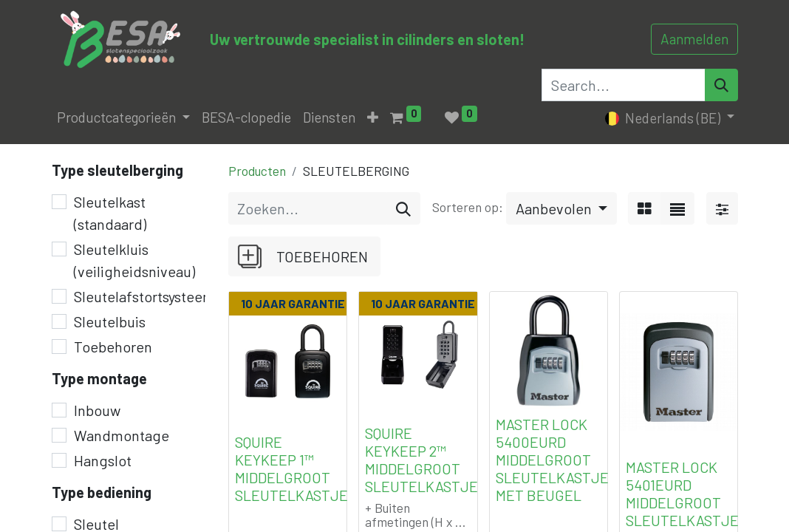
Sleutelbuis (110, 321)
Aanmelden (694, 39)
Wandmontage (122, 435)
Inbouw (97, 410)
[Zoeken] (403, 208)
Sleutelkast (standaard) (110, 213)
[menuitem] (246, 118)
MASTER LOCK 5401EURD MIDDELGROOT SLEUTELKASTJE (682, 494)
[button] (373, 118)
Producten (257, 171)
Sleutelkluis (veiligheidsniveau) (134, 260)
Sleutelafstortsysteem (144, 296)
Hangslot (103, 460)
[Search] (721, 85)
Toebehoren (113, 347)
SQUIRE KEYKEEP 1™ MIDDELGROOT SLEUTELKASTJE (291, 468)
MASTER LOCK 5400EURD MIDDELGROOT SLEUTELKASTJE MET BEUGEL (552, 460)
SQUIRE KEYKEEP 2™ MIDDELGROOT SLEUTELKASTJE (421, 460)
